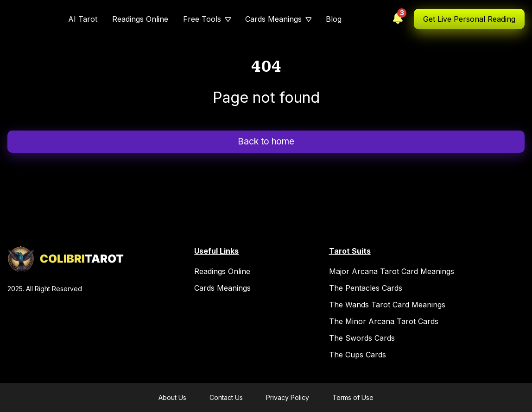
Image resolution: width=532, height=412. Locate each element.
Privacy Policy (288, 397)
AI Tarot (83, 19)
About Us (172, 397)
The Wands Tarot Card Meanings (387, 305)
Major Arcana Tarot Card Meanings (392, 271)
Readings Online (140, 19)
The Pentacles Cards (366, 288)
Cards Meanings (273, 19)
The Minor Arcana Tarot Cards (384, 321)
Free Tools (202, 19)
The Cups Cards (358, 355)
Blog (334, 19)
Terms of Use (353, 397)
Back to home (266, 141)
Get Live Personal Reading (469, 19)
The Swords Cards (362, 338)
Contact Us (226, 397)
